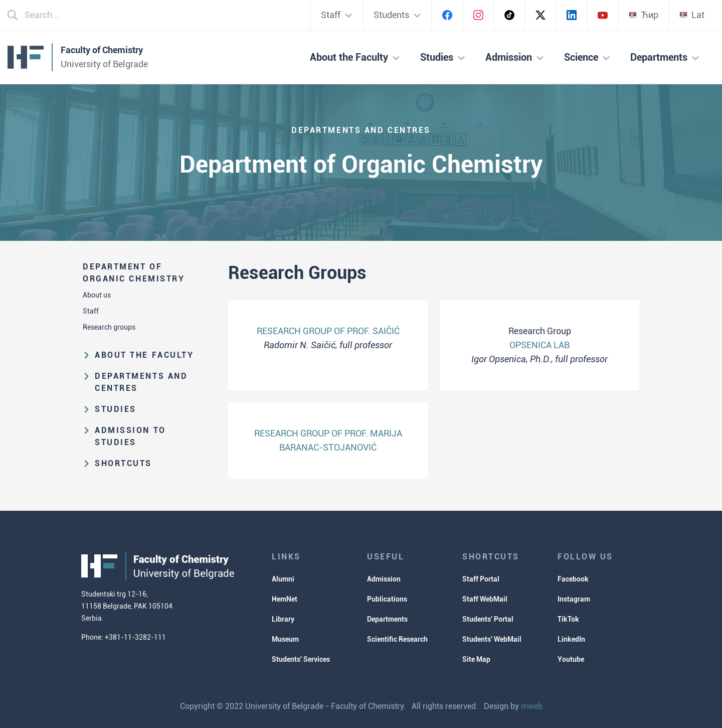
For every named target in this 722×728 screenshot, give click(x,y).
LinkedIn (571, 639)
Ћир (644, 15)
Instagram (574, 599)
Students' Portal (488, 619)
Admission (384, 579)
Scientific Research (397, 639)
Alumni (283, 579)
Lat (692, 15)
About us (97, 295)
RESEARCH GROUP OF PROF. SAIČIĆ (328, 331)
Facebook (573, 579)
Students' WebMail (492, 639)
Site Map (476, 659)
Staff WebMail (485, 599)
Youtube (571, 659)
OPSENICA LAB (539, 345)
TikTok (568, 619)
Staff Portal (481, 579)
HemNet (285, 599)
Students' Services (301, 659)
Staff (91, 311)
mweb (532, 706)
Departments (387, 619)
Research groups (109, 327)
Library (283, 619)
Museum (285, 639)
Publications (387, 599)
